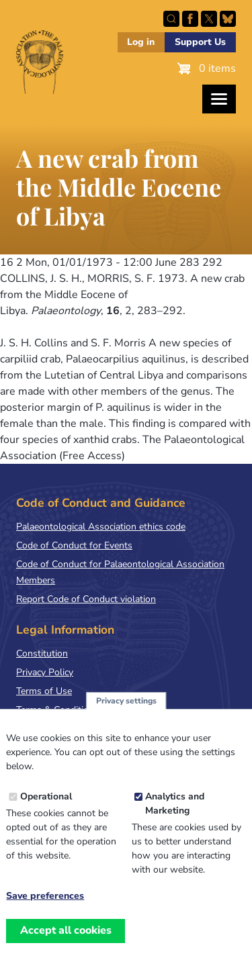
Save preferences (45, 915)
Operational (46, 815)
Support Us (200, 42)
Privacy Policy (45, 672)
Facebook (190, 19)
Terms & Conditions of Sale (74, 710)
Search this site (171, 19)
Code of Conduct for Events (74, 545)
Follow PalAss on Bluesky (228, 19)
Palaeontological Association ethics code (101, 527)
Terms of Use (44, 691)
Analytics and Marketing (175, 822)
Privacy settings (126, 719)
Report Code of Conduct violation (86, 599)
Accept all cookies (66, 948)
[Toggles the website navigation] (219, 99)
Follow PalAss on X (209, 19)
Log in (141, 42)
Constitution (42, 653)
